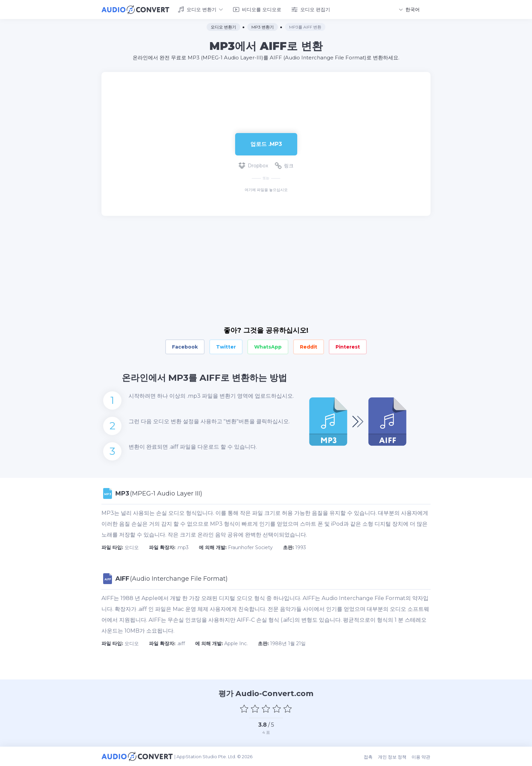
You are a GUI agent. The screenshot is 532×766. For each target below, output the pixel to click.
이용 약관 (421, 756)
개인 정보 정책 (393, 756)
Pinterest (348, 347)
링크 (284, 166)
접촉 (369, 756)
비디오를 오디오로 (257, 10)
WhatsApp (268, 347)
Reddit (309, 347)
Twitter (226, 347)
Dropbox (253, 166)
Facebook (185, 347)
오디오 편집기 (311, 10)
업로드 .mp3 (266, 144)
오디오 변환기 (200, 10)
